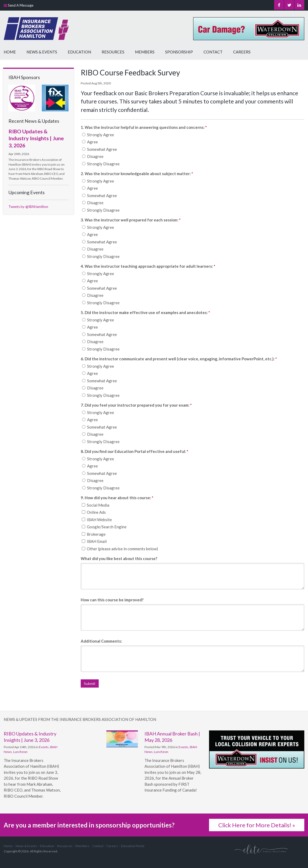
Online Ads (94, 512)
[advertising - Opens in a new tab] (55, 98)
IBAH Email (94, 541)
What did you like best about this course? (119, 558)
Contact (213, 52)
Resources (113, 52)
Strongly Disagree (101, 164)
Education (79, 52)
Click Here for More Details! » (257, 825)
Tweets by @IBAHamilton (28, 207)
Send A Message (21, 5)
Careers (242, 52)
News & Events (42, 52)
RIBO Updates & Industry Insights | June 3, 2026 (36, 138)
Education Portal (133, 846)
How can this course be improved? (112, 600)
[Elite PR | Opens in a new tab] (261, 849)
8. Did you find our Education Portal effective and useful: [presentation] (135, 451)
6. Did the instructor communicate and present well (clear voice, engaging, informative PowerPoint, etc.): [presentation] (179, 359)
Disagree (93, 156)
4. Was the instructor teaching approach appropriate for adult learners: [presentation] (148, 266)
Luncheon (20, 752)
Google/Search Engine (104, 527)
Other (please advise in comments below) (120, 549)
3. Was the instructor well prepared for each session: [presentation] (131, 220)
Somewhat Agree (99, 149)
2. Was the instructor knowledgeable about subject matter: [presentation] (137, 174)
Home (10, 52)
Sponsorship (179, 52)
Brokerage (94, 534)
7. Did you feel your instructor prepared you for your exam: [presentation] (136, 405)
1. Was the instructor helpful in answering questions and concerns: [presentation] (144, 127)
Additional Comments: (101, 641)
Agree (90, 142)
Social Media (96, 505)
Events (44, 747)
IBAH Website (97, 520)
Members (145, 52)
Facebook (277, 5)
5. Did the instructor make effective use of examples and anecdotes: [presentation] (145, 312)
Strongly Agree (98, 135)
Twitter (288, 5)
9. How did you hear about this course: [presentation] (117, 498)
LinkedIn (299, 5)
